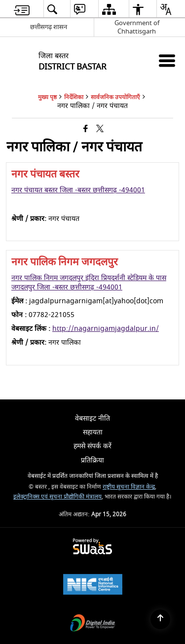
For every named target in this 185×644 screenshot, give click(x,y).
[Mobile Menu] (167, 60)
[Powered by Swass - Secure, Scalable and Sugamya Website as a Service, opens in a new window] (92, 547)
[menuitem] (22, 9)
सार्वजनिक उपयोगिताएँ (115, 97)
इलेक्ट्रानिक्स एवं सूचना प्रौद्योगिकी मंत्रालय (57, 497)
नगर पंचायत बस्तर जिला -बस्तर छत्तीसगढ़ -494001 (78, 190)
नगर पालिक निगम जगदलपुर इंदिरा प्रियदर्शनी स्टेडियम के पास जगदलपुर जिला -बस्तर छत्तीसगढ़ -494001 (89, 282)
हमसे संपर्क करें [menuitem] (92, 446)
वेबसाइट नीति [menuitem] (92, 418)
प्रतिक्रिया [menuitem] (92, 460)
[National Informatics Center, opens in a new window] (93, 586)
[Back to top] (160, 619)
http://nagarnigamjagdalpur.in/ (106, 329)
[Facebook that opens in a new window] (86, 129)
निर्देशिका (74, 97)
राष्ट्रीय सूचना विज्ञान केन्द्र (129, 487)
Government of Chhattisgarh (137, 27)
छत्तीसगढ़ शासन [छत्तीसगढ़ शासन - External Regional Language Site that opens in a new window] (49, 27)
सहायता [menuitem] (93, 432)
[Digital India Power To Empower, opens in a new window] (93, 624)
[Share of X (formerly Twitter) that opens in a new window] (100, 129)
